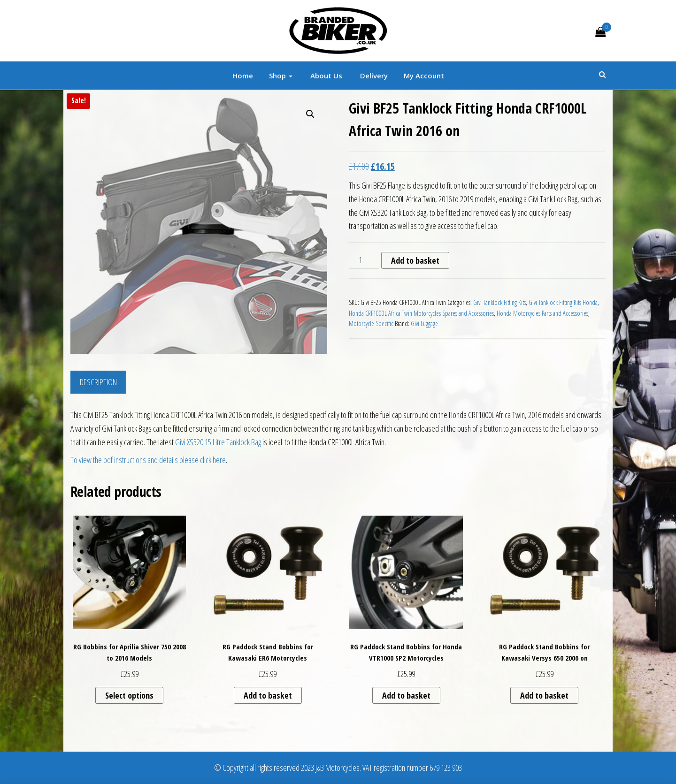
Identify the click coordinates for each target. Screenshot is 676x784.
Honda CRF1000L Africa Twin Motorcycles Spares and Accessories (421, 313)
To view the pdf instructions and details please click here (148, 460)
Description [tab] (98, 382)
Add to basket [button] (268, 695)
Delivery (373, 76)
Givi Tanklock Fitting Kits (499, 302)
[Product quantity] (364, 260)
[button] (310, 114)
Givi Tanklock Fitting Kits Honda (563, 302)
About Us (325, 76)
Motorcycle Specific (371, 323)
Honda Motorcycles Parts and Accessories (542, 313)
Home (243, 76)
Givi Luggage (424, 323)
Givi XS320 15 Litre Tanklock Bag (218, 442)
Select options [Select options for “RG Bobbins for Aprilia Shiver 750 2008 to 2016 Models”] (129, 695)
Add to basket (415, 260)
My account (424, 76)
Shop (281, 76)
